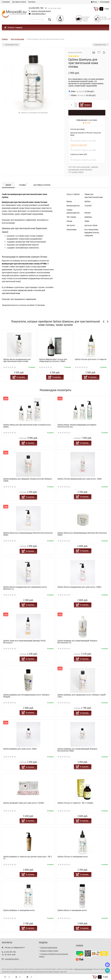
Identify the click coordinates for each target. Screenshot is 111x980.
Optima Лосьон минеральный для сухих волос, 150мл (80, 479)
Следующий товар (101, 45)
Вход (94, 2)
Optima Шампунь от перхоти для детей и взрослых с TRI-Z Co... (28, 858)
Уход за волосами (83, 167)
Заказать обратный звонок (41, 11)
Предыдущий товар (11, 45)
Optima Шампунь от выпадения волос (19, 910)
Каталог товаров (13, 27)
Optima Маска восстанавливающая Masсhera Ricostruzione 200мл (28, 534)
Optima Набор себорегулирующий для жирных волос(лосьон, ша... (77, 426)
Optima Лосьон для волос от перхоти (91, 359)
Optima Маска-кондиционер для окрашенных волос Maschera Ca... (25, 588)
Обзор (8, 185)
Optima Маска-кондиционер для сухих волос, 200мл (79, 587)
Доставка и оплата (19, 2)
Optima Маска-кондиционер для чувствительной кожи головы (17, 360)
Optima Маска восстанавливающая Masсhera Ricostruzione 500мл (82, 534)
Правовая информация (49, 948)
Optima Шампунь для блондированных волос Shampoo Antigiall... (26, 696)
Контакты (32, 2)
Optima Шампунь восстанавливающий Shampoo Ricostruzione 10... (77, 642)
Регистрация (105, 2)
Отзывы (23, 185)
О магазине (6, 2)
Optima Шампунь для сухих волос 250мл (20, 749)
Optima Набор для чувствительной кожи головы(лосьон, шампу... (27, 426)
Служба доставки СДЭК (79, 145)
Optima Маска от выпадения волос (72, 910)
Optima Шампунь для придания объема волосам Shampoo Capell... (28, 480)
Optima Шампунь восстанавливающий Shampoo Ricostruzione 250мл (77, 750)
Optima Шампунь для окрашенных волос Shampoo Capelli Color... (82, 696)
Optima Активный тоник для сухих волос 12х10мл (24, 803)
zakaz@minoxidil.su (39, 14)
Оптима (75, 172)
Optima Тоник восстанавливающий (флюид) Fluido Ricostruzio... (24, 642)
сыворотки (22, 290)
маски (30, 290)
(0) (10, 367)
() (81, 91)
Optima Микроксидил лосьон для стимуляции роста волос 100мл (53, 360)
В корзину (21, 377)
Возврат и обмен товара (49, 951)
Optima (81, 172)
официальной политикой (83, 969)
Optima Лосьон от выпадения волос (73, 857)
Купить (88, 105)
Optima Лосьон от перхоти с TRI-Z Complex (75, 803)
